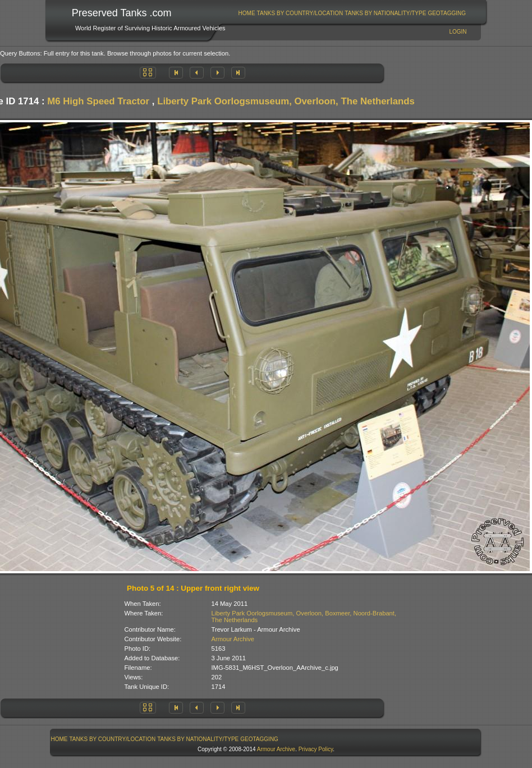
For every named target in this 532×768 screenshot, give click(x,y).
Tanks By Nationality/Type (385, 13)
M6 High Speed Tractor (98, 101)
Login (458, 32)
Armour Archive (233, 639)
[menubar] (352, 13)
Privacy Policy (316, 749)
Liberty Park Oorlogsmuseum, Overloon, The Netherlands (286, 101)
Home (247, 13)
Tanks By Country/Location (300, 13)
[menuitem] (247, 13)
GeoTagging (447, 13)
